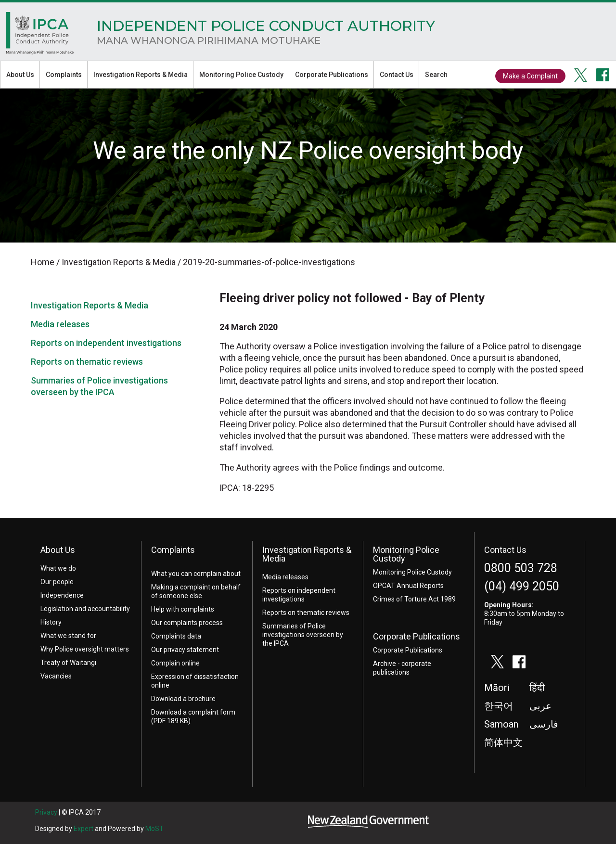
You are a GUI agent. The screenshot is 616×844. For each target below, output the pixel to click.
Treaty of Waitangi (68, 663)
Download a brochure (183, 699)
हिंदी (537, 688)
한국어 (499, 706)
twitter (581, 75)
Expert (83, 829)
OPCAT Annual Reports (408, 586)
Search (436, 75)
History (51, 622)
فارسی (544, 724)
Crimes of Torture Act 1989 (414, 599)
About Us (20, 75)
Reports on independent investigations (106, 343)
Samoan (501, 724)
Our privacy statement (185, 650)
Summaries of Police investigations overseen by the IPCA (303, 635)
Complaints (64, 75)
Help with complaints (183, 609)
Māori (497, 688)
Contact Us (397, 75)
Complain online (175, 663)
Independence (62, 595)
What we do (58, 568)
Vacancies (56, 676)
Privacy (46, 812)
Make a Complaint (530, 76)
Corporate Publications (332, 75)
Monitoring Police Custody (241, 75)
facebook (603, 75)
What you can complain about (196, 574)
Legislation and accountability (85, 609)
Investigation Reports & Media (141, 75)
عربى (540, 706)
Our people (57, 582)
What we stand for (68, 636)
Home (40, 36)
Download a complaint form (193, 712)
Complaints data (176, 636)
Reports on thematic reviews (87, 362)
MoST (154, 829)
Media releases (60, 324)
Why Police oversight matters (85, 649)
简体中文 (503, 742)
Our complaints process (187, 623)
